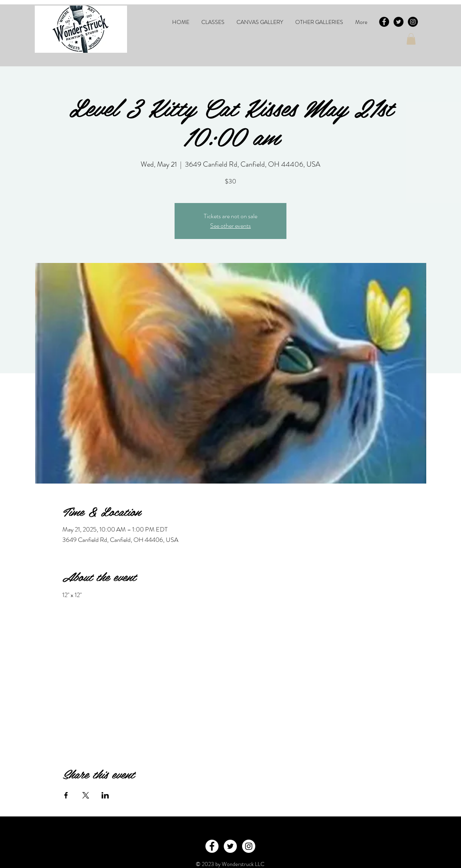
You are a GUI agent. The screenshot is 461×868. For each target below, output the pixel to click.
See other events (230, 226)
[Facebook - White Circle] (212, 846)
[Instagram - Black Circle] (413, 22)
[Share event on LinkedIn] (105, 795)
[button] (213, 22)
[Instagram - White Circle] (249, 846)
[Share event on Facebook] (66, 795)
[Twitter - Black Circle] (398, 22)
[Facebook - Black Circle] (384, 22)
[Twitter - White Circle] (230, 846)
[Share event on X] (86, 795)
